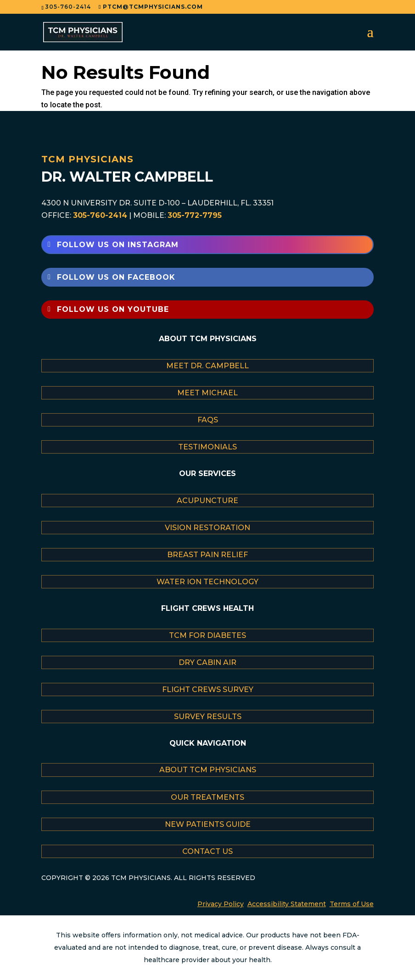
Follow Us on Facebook (116, 277)
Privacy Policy (221, 904)
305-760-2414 (100, 215)
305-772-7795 (195, 215)
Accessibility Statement (287, 904)
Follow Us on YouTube (113, 309)
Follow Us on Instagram (118, 245)
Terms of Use (352, 904)
